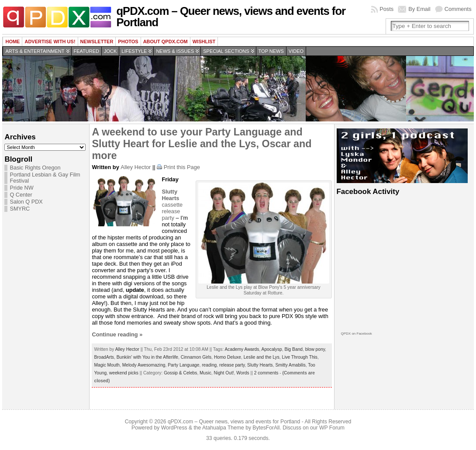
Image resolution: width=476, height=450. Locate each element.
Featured (86, 51)
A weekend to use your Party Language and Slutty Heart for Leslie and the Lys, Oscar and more (202, 144)
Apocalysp (272, 349)
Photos (128, 42)
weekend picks (124, 373)
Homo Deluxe (228, 357)
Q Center (21, 195)
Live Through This (300, 357)
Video (296, 51)
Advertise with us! (50, 42)
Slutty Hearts (260, 365)
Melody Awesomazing (144, 365)
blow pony (315, 349)
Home (12, 42)
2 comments (266, 373)
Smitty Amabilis (290, 365)
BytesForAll (266, 428)
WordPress (174, 428)
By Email (419, 9)
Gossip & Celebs (180, 373)
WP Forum (332, 428)
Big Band (293, 349)
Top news (271, 51)
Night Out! (224, 373)
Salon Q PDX (26, 202)
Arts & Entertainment (35, 51)
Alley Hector (136, 167)
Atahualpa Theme (223, 428)
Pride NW (21, 188)
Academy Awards (242, 349)
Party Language (183, 365)
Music (205, 373)
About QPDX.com (166, 42)
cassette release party (172, 205)
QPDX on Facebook (357, 334)
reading (209, 365)
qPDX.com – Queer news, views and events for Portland (231, 17)
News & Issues (175, 51)
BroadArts (104, 357)
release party (232, 365)
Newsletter (97, 42)
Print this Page (182, 167)
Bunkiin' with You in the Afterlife (147, 357)
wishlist (204, 42)
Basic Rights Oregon (35, 168)
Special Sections (226, 51)
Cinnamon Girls (196, 357)
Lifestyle (134, 51)
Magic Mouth (107, 365)
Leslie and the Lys (262, 357)
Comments (458, 9)
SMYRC (20, 209)
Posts (386, 9)
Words (243, 373)
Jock (110, 51)
